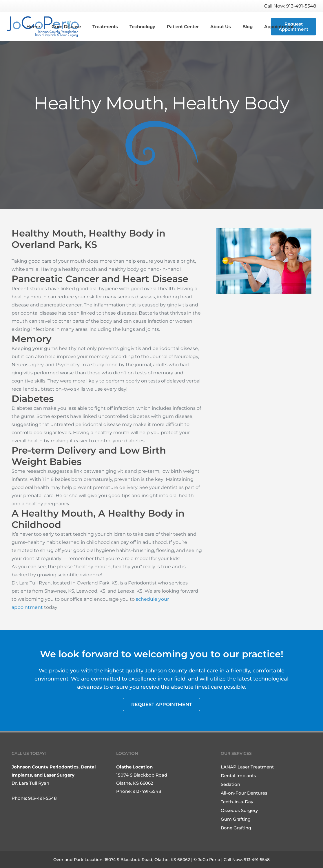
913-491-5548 (42, 798)
